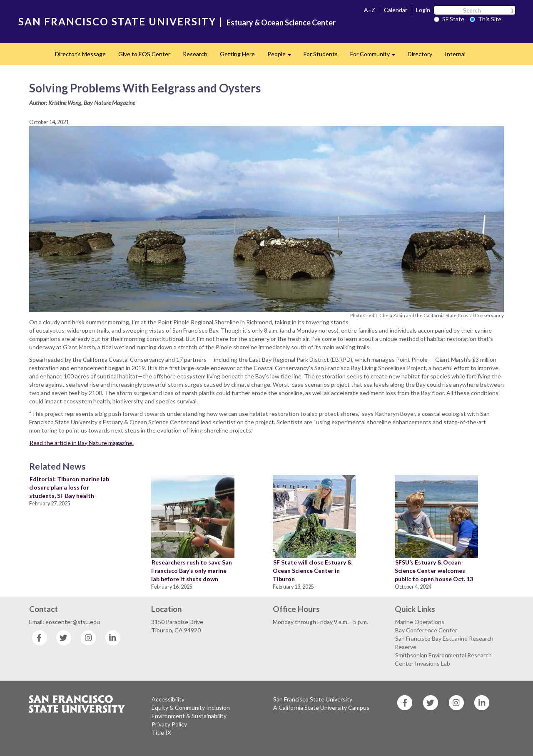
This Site (486, 19)
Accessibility (168, 699)
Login (423, 10)
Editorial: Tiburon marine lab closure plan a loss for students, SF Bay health (69, 487)
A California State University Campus (321, 708)
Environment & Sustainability (189, 716)
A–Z (370, 10)
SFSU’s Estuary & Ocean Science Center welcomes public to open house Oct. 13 (434, 571)
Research (195, 54)
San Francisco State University (313, 699)
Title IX (161, 732)
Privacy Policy (169, 724)
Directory (420, 54)
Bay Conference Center (426, 630)
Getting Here (237, 54)
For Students (321, 54)
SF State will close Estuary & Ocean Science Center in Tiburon (312, 571)
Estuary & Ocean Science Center (281, 22)
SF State (449, 19)
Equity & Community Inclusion (191, 708)
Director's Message (80, 54)
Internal (455, 54)
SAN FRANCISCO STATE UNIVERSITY (117, 21)
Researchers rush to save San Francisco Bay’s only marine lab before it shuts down (192, 571)
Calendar (396, 10)
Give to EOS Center (144, 54)
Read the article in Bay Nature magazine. (82, 443)
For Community (376, 56)
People (282, 56)
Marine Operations (420, 622)
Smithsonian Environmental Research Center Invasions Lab (443, 659)
